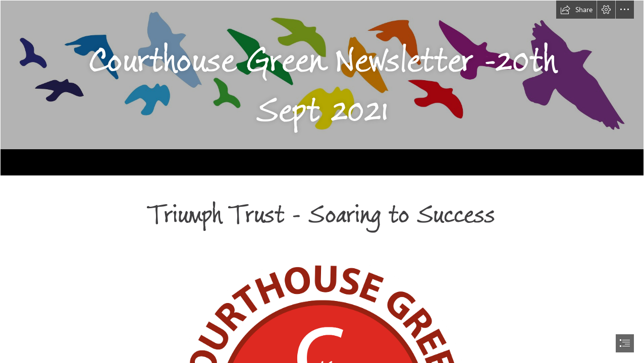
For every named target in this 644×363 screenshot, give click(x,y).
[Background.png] (322, 88)
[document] (322, 181)
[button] (576, 10)
